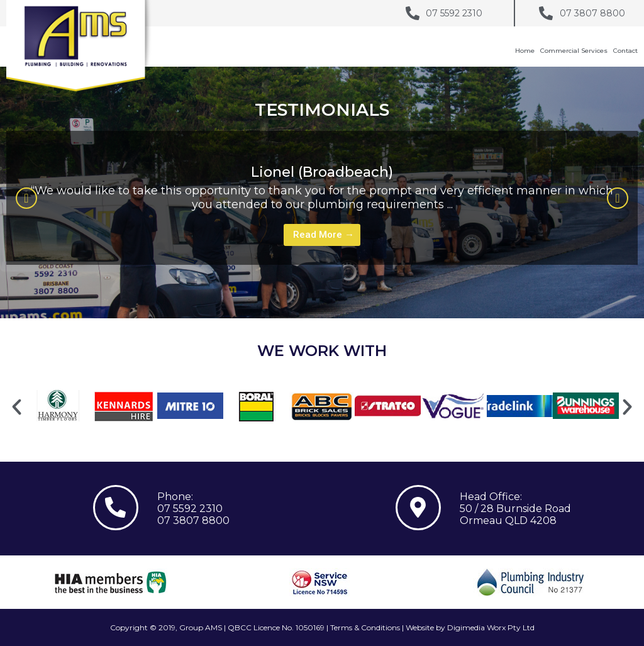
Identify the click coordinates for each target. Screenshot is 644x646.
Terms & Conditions (365, 627)
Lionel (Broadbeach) (322, 172)
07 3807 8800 (193, 521)
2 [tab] (335, 274)
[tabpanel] (322, 198)
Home (525, 51)
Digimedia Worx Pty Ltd (491, 627)
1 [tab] (322, 274)
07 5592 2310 (190, 509)
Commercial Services (574, 51)
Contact (625, 51)
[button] (26, 198)
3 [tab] (347, 274)
